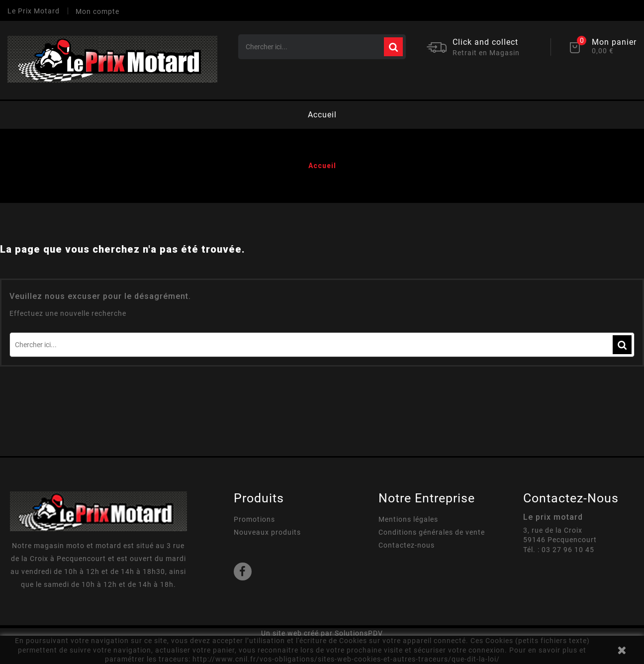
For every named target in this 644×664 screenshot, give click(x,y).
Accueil (322, 115)
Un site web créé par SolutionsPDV (322, 633)
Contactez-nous (407, 545)
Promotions (254, 519)
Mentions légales (408, 519)
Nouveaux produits (267, 532)
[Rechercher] (322, 47)
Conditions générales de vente (432, 532)
